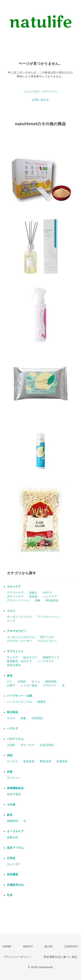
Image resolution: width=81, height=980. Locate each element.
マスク (11, 718)
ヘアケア (13, 729)
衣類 (10, 772)
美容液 (33, 597)
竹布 (10, 895)
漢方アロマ (47, 637)
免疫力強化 (14, 665)
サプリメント (15, 651)
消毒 (23, 718)
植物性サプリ (51, 657)
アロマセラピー (17, 631)
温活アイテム (15, 848)
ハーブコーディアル (20, 702)
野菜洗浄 (46, 761)
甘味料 (22, 682)
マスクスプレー (47, 641)
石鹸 (37, 600)
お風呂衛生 (47, 745)
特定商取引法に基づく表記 (60, 957)
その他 (11, 805)
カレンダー (14, 864)
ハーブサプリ (46, 661)
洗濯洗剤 (62, 761)
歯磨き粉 (13, 837)
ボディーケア (15, 597)
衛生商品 (13, 712)
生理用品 (37, 718)
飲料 (10, 815)
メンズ (11, 621)
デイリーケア (15, 593)
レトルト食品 (29, 685)
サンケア (13, 657)
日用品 (11, 858)
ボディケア (28, 745)
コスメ (11, 611)
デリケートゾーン (18, 600)
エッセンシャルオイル (21, 637)
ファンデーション (49, 617)
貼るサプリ (30, 657)
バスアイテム (15, 739)
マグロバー (50, 685)
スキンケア (14, 587)
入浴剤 (11, 745)
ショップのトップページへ (41, 92)
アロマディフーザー (20, 641)
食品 (10, 675)
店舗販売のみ (15, 885)
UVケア (48, 593)
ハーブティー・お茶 (20, 696)
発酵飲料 (13, 821)
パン (10, 682)
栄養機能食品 (15, 788)
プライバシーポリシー (18, 957)
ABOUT (28, 947)
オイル (36, 682)
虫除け (33, 593)
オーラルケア (15, 831)
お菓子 (11, 685)
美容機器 (13, 874)
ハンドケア (50, 597)
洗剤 (10, 755)
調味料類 (51, 682)
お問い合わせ (41, 100)
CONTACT (71, 947)
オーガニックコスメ (20, 617)
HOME (7, 947)
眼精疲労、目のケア (20, 661)
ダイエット (14, 778)
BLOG (49, 947)
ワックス (13, 761)
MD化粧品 (52, 600)
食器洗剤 (29, 761)
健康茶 (42, 702)
